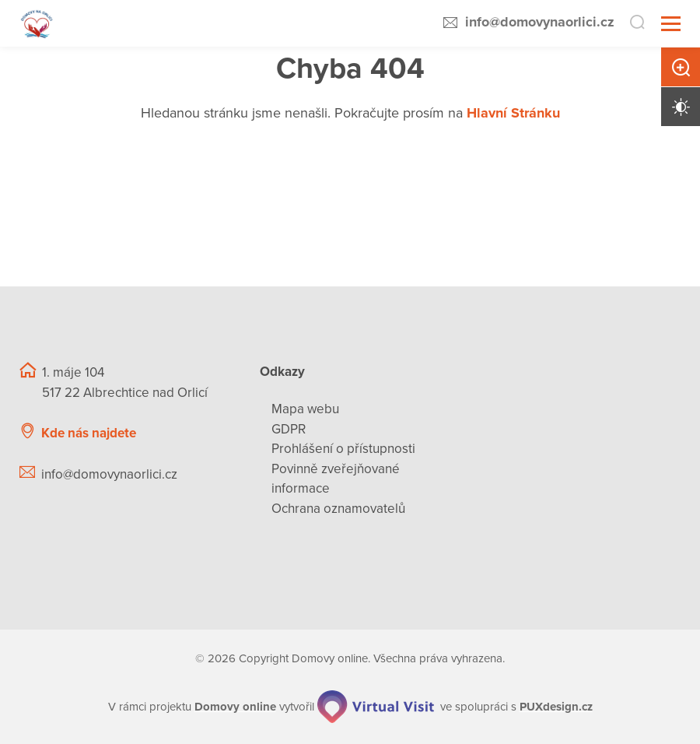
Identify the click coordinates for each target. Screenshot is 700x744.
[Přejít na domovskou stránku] (37, 24)
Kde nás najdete (89, 433)
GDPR (289, 429)
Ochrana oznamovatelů (338, 509)
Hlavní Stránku (513, 113)
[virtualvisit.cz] (376, 707)
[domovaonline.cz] (235, 707)
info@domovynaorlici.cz (540, 22)
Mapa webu (305, 409)
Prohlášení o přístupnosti (343, 449)
